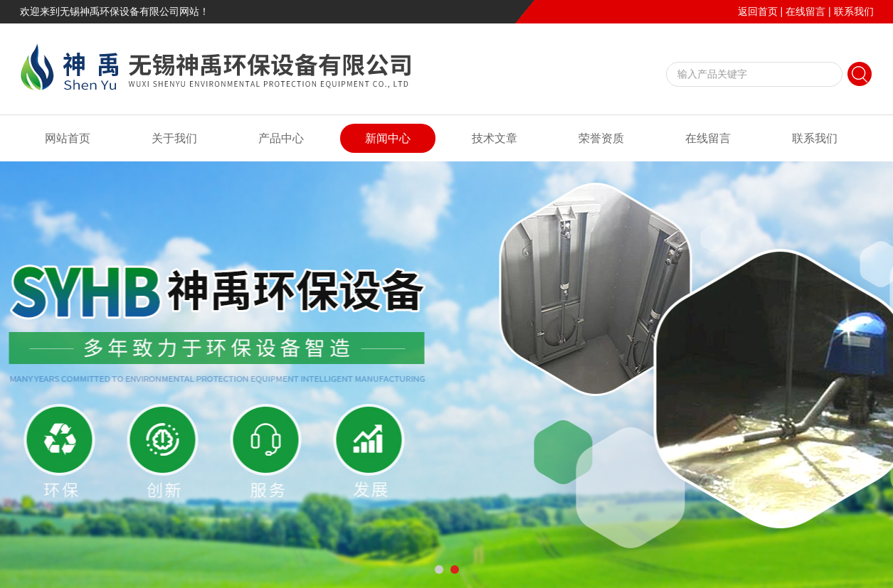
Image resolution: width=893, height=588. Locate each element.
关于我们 (174, 138)
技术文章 (495, 138)
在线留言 (805, 11)
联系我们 (854, 11)
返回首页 (758, 11)
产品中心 (281, 138)
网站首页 (68, 138)
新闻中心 (388, 138)
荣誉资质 (601, 138)
